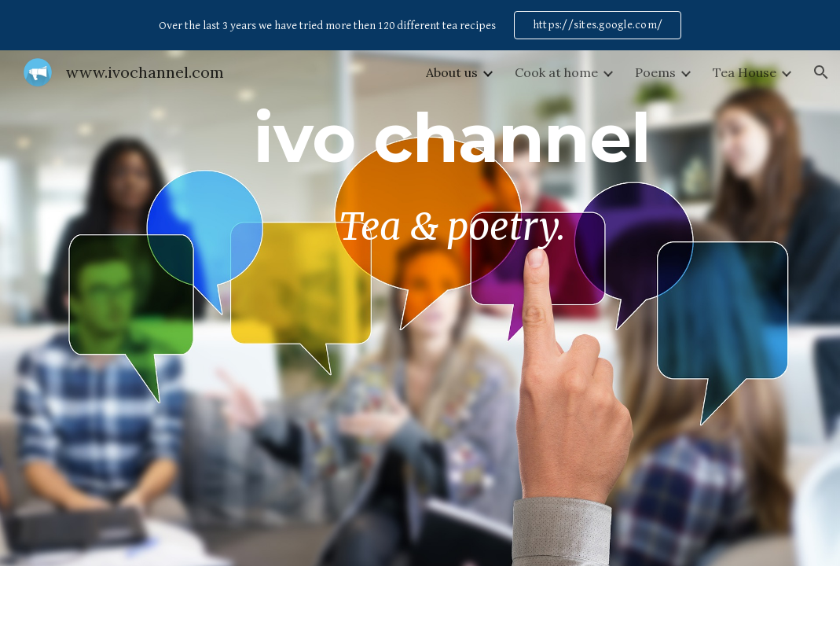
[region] (420, 25)
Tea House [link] (745, 72)
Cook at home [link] (556, 72)
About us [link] (452, 72)
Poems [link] (655, 72)
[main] (452, 308)
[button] (821, 72)
